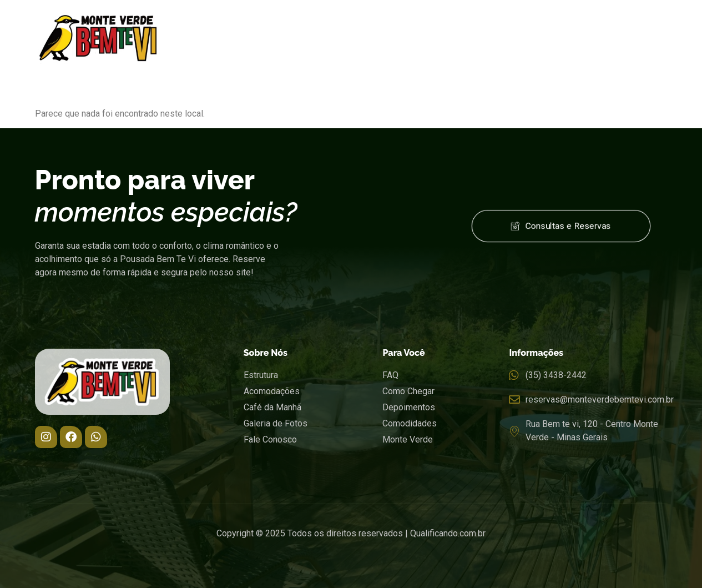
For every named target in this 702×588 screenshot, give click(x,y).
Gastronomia (429, 24)
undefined (351, 577)
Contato (640, 24)
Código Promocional (453, 559)
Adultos (304, 559)
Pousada (272, 24)
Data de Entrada (66, 559)
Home (214, 24)
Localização (511, 24)
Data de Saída (189, 559)
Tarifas (582, 24)
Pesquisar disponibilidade (595, 576)
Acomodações (347, 24)
